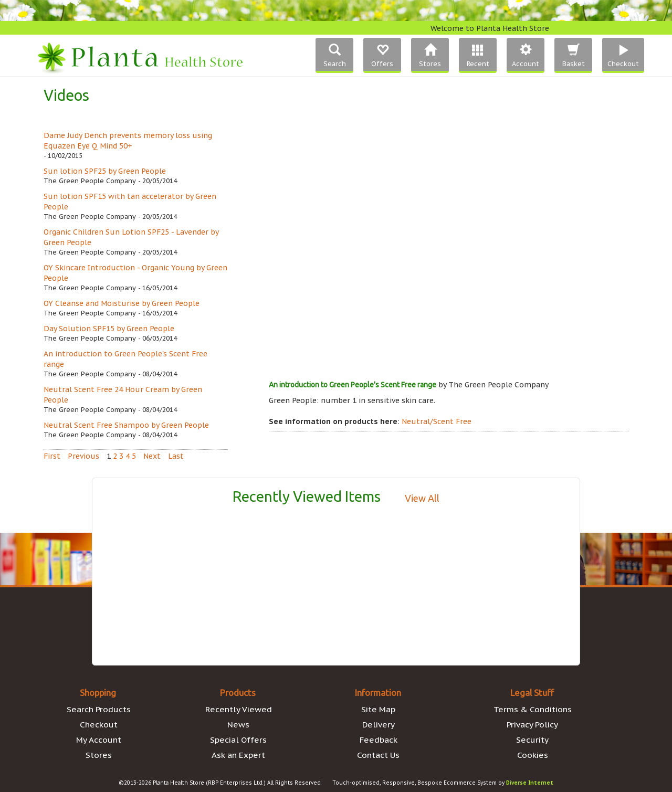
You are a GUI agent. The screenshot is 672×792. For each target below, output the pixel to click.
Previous (83, 456)
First (52, 456)
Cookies (533, 755)
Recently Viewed (239, 709)
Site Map (378, 709)
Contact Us (378, 755)
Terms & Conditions (533, 709)
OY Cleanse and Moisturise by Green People (122, 303)
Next (152, 456)
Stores (99, 755)
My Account (99, 740)
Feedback (379, 740)
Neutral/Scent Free (437, 421)
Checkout (99, 724)
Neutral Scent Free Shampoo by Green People (126, 425)
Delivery (379, 724)
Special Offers (238, 740)
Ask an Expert (238, 755)
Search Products (99, 709)
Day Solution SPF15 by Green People (109, 329)
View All (422, 498)
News (238, 724)
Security (532, 740)
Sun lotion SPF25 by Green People (105, 171)
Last (176, 456)
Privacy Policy (532, 724)
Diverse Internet (530, 783)
